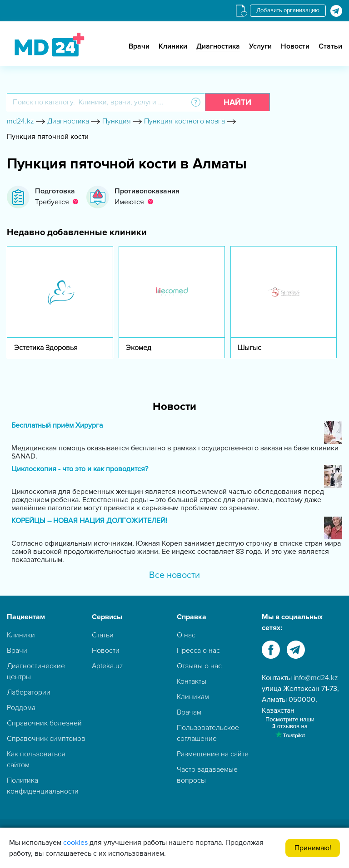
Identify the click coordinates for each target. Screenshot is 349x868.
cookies (75, 843)
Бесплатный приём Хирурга (57, 426)
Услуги (260, 46)
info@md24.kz (316, 678)
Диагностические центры (36, 671)
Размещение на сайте (213, 754)
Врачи (139, 46)
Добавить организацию (288, 10)
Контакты (192, 681)
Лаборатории (29, 692)
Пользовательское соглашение (208, 733)
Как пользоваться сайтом (36, 759)
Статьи (330, 46)
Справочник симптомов (46, 739)
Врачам (189, 712)
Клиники (173, 46)
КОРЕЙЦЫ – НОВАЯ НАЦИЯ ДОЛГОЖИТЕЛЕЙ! (89, 521)
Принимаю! (313, 848)
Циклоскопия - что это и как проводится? (80, 469)
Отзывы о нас (199, 666)
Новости (295, 46)
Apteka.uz (107, 666)
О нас (186, 635)
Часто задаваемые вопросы (207, 775)
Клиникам (193, 697)
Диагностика (218, 46)
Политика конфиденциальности (43, 786)
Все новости (174, 575)
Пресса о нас (198, 651)
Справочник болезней (44, 723)
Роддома (21, 708)
